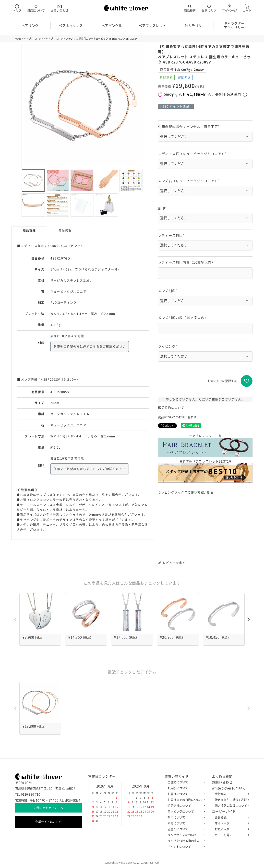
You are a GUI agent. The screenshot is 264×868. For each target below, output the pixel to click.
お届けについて (185, 794)
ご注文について (185, 782)
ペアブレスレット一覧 (205, 446)
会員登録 (231, 817)
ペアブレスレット (34, 39)
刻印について (185, 817)
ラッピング (168, 346)
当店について (36, 8)
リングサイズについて (185, 835)
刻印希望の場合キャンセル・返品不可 (190, 127)
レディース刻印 (172, 235)
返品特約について (171, 408)
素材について (185, 823)
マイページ (229, 8)
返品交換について (185, 806)
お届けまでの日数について (185, 800)
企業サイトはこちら (48, 822)
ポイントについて (185, 847)
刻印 (163, 208)
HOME (18, 39)
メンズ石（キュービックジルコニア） (190, 181)
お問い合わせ (60, 8)
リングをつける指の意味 (185, 841)
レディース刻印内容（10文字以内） (186, 262)
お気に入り (209, 8)
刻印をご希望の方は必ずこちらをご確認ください (90, 347)
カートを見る (231, 835)
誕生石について (185, 829)
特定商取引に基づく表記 (231, 800)
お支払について (185, 788)
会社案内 (231, 794)
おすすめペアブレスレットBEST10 (205, 471)
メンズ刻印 (168, 291)
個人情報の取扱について (231, 806)
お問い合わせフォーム (48, 808)
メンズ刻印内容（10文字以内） (183, 318)
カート (247, 8)
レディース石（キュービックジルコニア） (193, 154)
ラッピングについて (185, 812)
